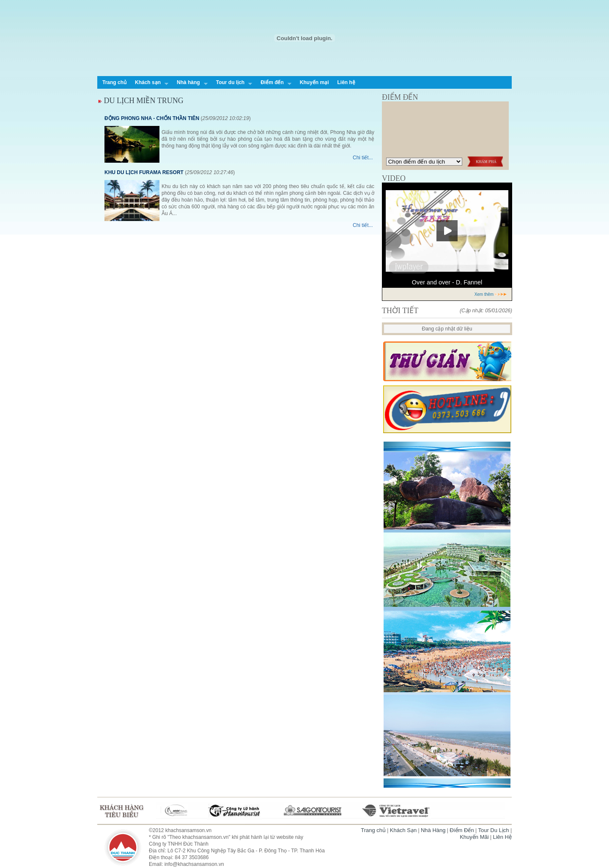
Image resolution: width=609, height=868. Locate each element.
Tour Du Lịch (493, 830)
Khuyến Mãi (474, 837)
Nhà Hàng (433, 830)
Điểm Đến (462, 830)
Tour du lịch (232, 83)
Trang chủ (114, 82)
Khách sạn (150, 83)
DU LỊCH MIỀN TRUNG (141, 101)
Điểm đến (274, 83)
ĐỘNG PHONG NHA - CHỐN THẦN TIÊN (152, 118)
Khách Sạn (403, 830)
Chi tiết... (363, 158)
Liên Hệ (502, 837)
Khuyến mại (314, 82)
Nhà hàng (190, 83)
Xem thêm (491, 294)
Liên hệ (346, 82)
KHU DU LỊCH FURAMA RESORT (144, 172)
